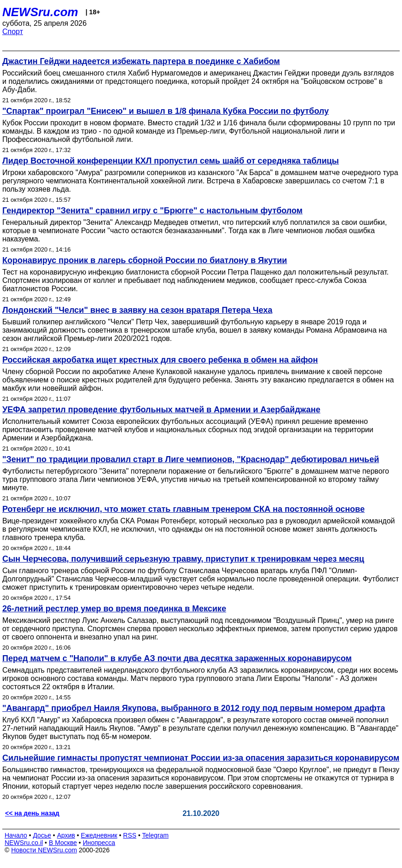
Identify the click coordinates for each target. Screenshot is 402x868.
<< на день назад (32, 813)
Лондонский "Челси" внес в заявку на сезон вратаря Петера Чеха (137, 310)
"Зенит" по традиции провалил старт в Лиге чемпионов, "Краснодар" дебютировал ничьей (191, 459)
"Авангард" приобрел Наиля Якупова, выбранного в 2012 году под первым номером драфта (194, 708)
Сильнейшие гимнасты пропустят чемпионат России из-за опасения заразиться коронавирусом (201, 758)
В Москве (63, 843)
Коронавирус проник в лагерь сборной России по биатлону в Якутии (145, 260)
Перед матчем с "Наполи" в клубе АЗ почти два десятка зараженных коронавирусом (177, 658)
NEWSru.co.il (24, 843)
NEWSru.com (40, 12)
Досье (42, 835)
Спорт (13, 32)
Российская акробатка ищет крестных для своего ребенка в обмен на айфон (160, 360)
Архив (66, 835)
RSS (130, 835)
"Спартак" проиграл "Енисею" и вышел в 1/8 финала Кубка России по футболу (166, 111)
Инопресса (99, 843)
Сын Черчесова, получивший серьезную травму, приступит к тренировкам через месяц (183, 559)
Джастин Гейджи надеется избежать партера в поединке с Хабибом (141, 61)
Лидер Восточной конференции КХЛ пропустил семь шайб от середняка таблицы (171, 161)
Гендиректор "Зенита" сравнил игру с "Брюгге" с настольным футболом (152, 211)
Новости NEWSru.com (44, 850)
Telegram (156, 835)
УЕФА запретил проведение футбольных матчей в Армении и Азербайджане (161, 410)
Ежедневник (99, 835)
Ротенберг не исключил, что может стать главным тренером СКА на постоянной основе (184, 509)
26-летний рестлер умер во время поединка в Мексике (114, 609)
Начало (16, 835)
